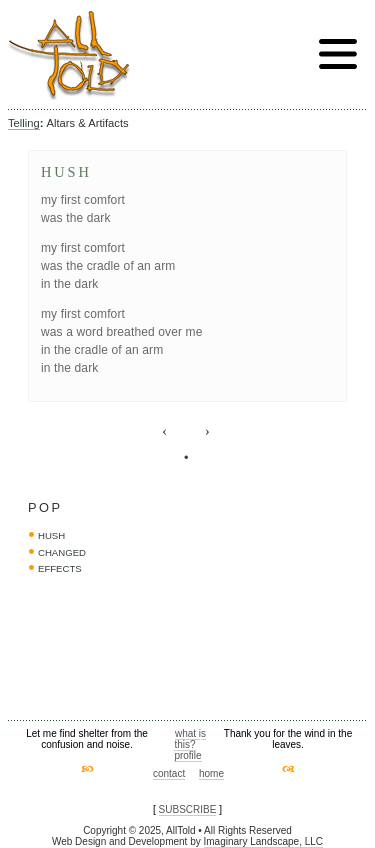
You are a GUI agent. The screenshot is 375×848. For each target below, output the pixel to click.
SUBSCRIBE (188, 809)
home (211, 773)
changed (62, 552)
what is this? (190, 739)
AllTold (69, 55)
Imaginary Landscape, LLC (264, 841)
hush (51, 535)
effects (60, 568)
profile (187, 755)
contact (169, 773)
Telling (24, 123)
